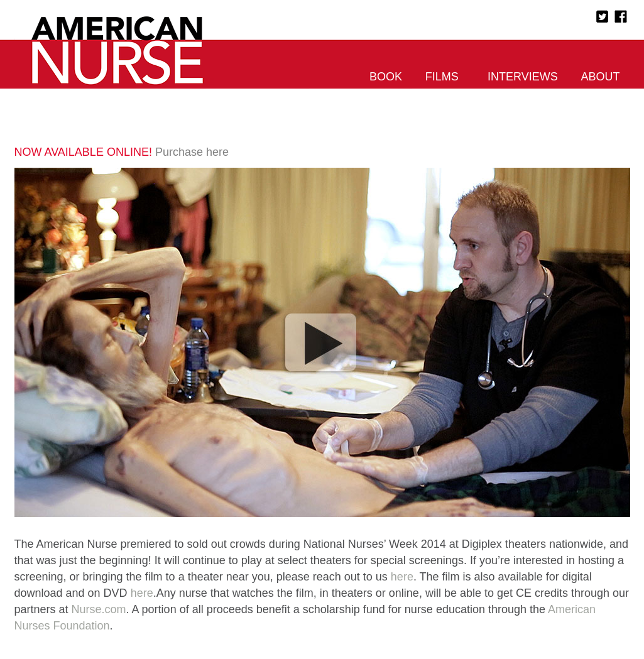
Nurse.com (99, 609)
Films (442, 77)
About (600, 77)
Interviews (523, 77)
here (402, 577)
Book (386, 77)
